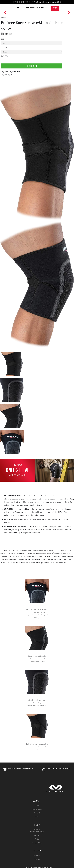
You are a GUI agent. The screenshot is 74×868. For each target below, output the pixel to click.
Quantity (5, 56)
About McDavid (37, 809)
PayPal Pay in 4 (7, 75)
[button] (70, 2)
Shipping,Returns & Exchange (37, 830)
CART (55, 8)
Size (3, 39)
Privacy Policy (37, 843)
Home (37, 805)
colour (4, 48)
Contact (37, 835)
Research (37, 813)
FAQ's (37, 839)
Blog (37, 817)
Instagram (37, 855)
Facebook (37, 859)
